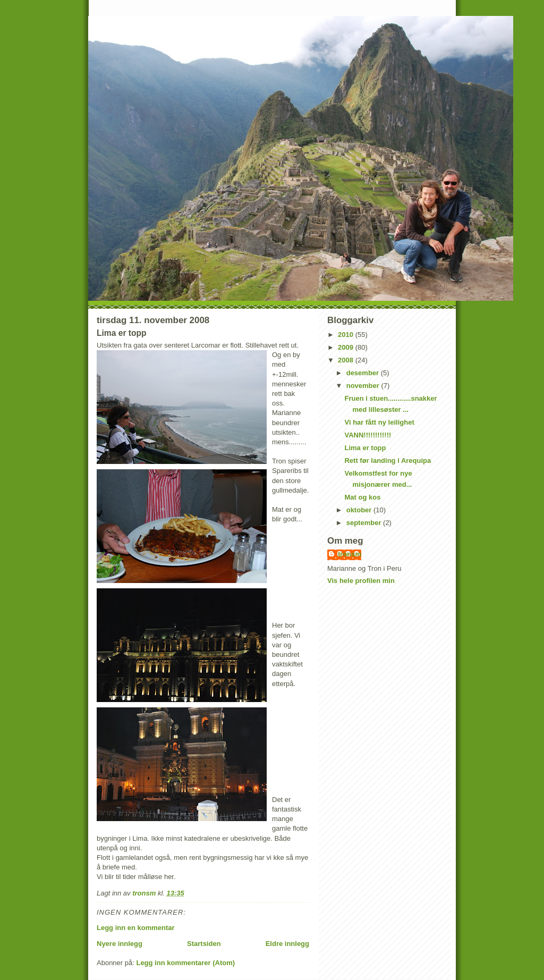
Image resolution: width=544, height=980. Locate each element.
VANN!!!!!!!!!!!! (368, 435)
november (364, 386)
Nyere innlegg (120, 944)
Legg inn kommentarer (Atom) (185, 963)
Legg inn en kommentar (136, 928)
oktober (360, 510)
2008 (347, 360)
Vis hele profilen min (361, 581)
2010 (347, 335)
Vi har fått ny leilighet (379, 422)
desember (364, 373)
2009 (347, 347)
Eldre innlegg (287, 944)
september (365, 523)
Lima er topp (365, 448)
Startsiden (204, 944)
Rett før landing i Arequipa (388, 461)
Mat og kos (362, 497)
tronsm (350, 554)
